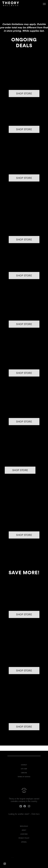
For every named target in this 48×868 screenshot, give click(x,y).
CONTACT (24, 765)
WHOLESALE (24, 826)
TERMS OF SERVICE (24, 777)
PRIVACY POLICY (24, 838)
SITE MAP (24, 769)
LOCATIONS (24, 834)
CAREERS (24, 773)
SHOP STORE (24, 94)
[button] (44, 4)
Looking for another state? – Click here (24, 814)
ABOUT (24, 830)
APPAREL (24, 842)
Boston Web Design (7, 858)
